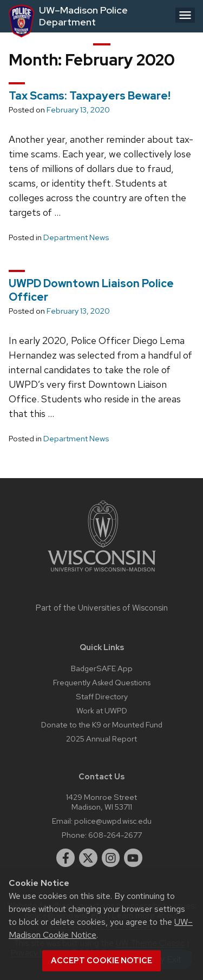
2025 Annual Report (101, 739)
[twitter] (88, 858)
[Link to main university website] (102, 574)
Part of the (102, 608)
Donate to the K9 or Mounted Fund (102, 724)
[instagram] (111, 858)
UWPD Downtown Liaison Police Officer (91, 290)
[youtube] (133, 858)
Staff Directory (102, 696)
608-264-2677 (115, 835)
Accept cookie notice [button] (101, 961)
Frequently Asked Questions (102, 682)
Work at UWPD (102, 710)
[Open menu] (185, 15)
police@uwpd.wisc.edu (113, 821)
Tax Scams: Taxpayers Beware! (90, 96)
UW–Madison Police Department (83, 16)
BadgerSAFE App (102, 668)
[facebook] (66, 858)
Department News (76, 237)
